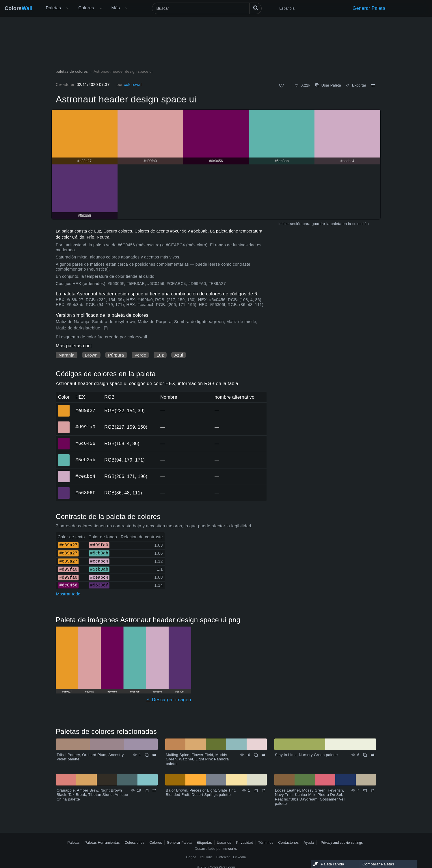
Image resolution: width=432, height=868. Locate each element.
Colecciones (134, 843)
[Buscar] (207, 8)
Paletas (54, 8)
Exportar (356, 85)
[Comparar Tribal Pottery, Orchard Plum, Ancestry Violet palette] (154, 755)
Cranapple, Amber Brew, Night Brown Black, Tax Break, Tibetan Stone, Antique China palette (92, 795)
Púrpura (116, 355)
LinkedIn (239, 857)
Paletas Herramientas (102, 843)
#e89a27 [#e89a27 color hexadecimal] (64, 407)
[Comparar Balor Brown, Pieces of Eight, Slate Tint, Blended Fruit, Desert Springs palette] (263, 790)
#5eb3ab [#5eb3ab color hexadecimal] (64, 456)
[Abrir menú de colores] (101, 8)
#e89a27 (85, 410)
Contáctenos (289, 843)
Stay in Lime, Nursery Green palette (306, 755)
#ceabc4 (85, 476)
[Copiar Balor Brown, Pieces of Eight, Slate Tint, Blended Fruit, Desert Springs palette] (256, 790)
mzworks (230, 849)
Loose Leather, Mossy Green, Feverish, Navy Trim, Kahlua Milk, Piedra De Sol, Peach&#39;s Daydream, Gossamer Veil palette (310, 797)
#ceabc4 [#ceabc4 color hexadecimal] (64, 473)
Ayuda (309, 843)
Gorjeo (191, 857)
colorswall (133, 85)
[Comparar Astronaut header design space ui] (373, 85)
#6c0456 (85, 443)
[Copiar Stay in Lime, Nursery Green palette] (365, 755)
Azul (178, 355)
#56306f (85, 493)
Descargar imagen (168, 700)
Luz (160, 355)
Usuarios (224, 843)
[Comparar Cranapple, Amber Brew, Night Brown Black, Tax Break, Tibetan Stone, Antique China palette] (154, 790)
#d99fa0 (85, 427)
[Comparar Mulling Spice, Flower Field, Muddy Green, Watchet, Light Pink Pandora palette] (263, 755)
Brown (91, 355)
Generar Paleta (369, 8)
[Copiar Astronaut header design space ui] (106, 328)
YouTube (206, 857)
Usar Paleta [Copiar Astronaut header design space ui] (328, 85)
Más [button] (116, 8)
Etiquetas (204, 843)
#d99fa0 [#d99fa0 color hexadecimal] (64, 423)
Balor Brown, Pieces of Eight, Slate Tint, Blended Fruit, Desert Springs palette (201, 793)
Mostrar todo (68, 594)
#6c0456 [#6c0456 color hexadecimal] (64, 440)
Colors (19, 8)
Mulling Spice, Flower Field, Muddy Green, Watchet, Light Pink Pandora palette (197, 759)
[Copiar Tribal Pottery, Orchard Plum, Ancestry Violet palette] (147, 755)
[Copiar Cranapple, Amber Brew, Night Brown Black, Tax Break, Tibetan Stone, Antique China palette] (147, 790)
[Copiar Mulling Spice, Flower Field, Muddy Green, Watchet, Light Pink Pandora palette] (256, 755)
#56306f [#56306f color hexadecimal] (64, 489)
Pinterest (223, 857)
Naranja (67, 355)
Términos (266, 843)
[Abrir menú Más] (68, 8)
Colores (86, 8)
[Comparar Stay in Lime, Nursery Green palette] (373, 755)
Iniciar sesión (290, 224)
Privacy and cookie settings (342, 843)
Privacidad (245, 843)
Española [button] (287, 8)
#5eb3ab (85, 460)
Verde (140, 355)
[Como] (281, 86)
